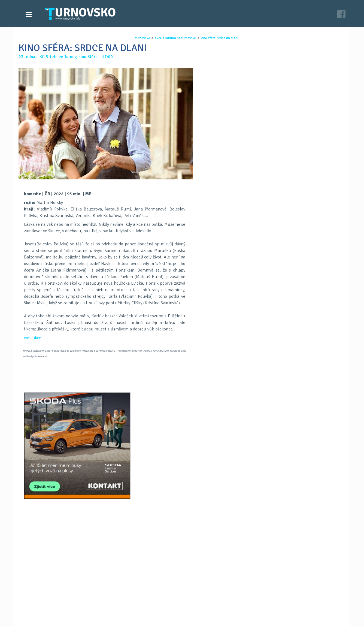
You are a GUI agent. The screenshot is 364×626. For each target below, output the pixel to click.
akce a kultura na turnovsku (174, 38)
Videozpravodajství (46, 598)
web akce (33, 338)
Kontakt (145, 598)
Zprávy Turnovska (45, 593)
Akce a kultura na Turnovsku (55, 604)
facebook (248, 604)
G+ (182, 391)
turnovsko (141, 38)
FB (168, 391)
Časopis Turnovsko (155, 593)
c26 (251, 615)
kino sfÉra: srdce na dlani (218, 38)
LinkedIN (196, 391)
